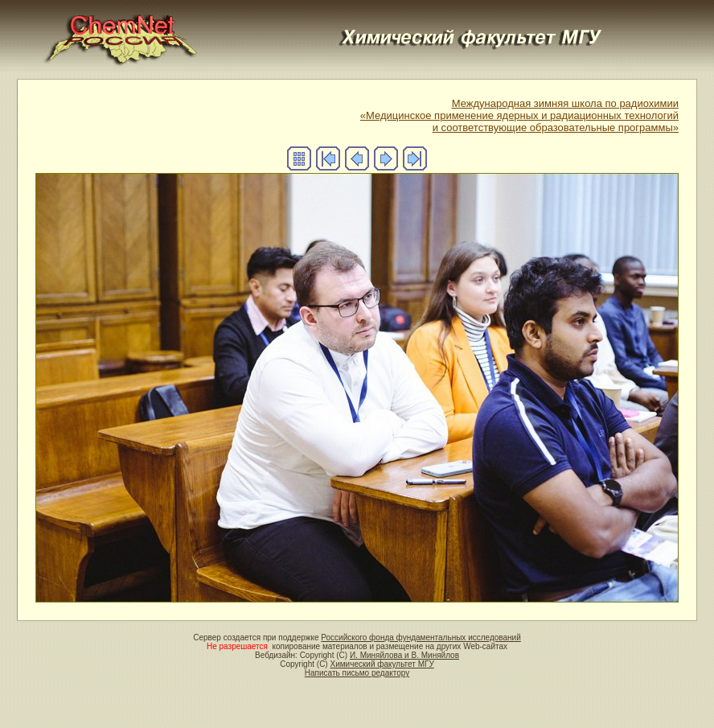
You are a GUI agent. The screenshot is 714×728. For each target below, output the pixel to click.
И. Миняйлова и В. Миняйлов (404, 655)
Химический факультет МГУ (382, 664)
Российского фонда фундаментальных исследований (421, 638)
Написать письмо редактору (357, 673)
